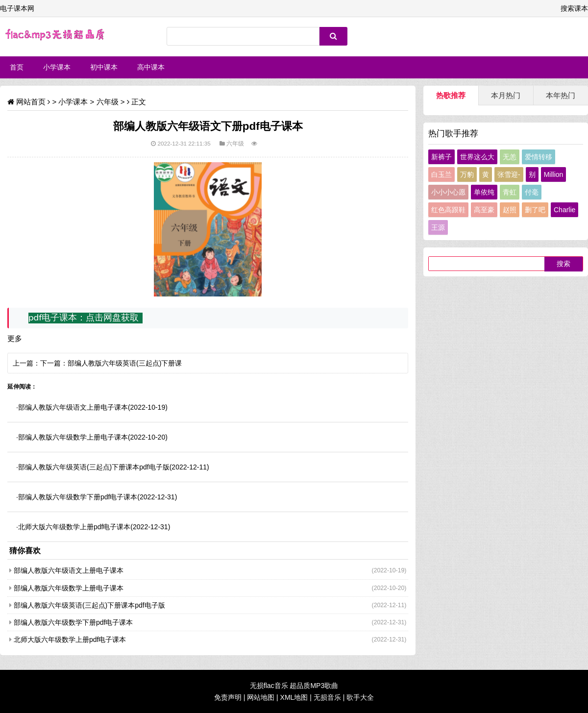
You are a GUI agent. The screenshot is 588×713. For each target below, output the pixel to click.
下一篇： (54, 363)
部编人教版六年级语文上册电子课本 (73, 407)
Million (554, 174)
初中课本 (104, 67)
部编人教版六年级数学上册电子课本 (73, 437)
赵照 (510, 210)
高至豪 (484, 210)
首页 (17, 67)
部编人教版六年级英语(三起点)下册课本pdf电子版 (94, 467)
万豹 (467, 174)
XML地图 (294, 697)
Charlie (564, 210)
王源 (438, 227)
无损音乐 (327, 697)
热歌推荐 (451, 95)
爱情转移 (539, 157)
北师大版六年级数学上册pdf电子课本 (74, 527)
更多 (15, 339)
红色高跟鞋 (448, 210)
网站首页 (31, 102)
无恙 (510, 157)
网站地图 (261, 697)
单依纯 (484, 192)
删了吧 (535, 210)
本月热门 (506, 95)
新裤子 (441, 157)
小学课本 (57, 67)
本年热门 (561, 95)
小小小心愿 (448, 192)
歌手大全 (360, 697)
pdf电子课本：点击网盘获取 (84, 318)
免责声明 (228, 697)
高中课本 (151, 67)
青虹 (510, 192)
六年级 (108, 102)
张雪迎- (509, 174)
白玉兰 (441, 174)
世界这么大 (477, 157)
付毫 (532, 192)
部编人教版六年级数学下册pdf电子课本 (78, 497)
